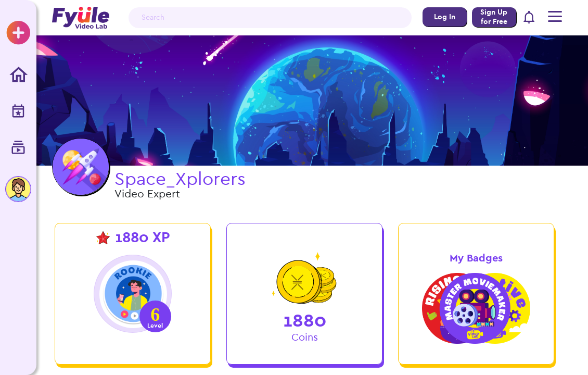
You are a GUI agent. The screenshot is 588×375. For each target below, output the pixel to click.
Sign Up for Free (494, 17)
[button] (529, 18)
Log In (444, 17)
